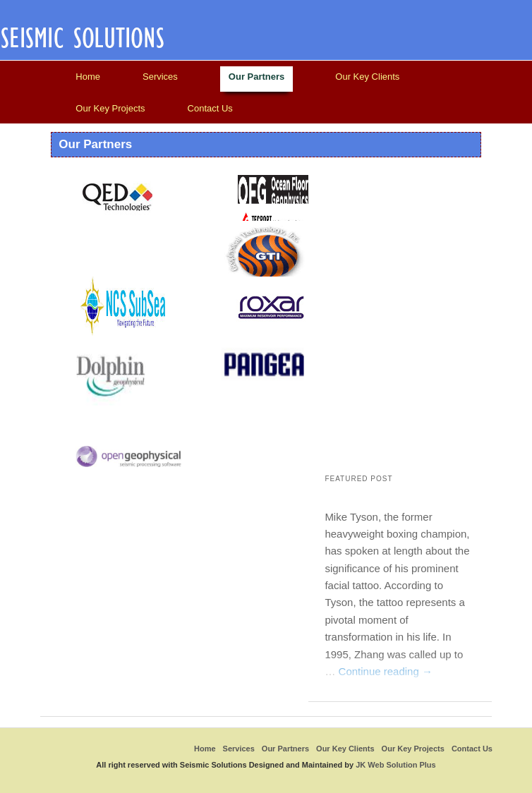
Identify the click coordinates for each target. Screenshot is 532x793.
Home (88, 77)
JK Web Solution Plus (395, 765)
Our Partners (256, 77)
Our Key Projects (110, 108)
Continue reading (386, 671)
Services (160, 77)
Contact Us (210, 108)
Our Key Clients (367, 77)
